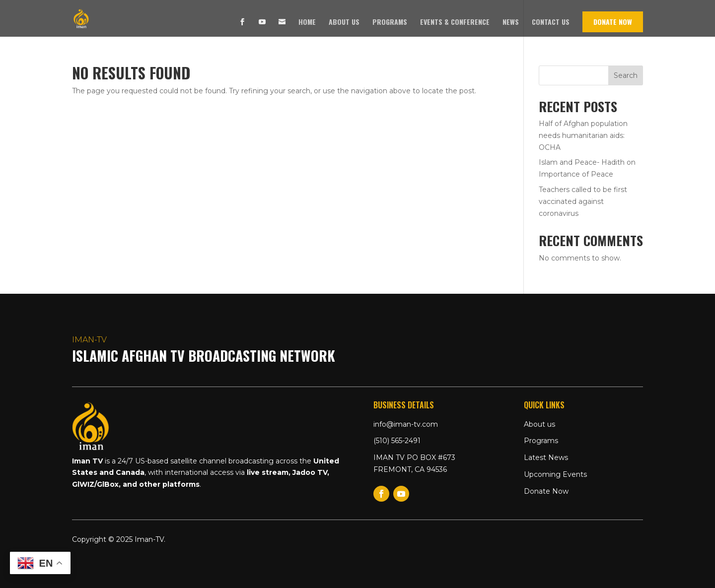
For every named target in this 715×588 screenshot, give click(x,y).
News (511, 23)
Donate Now (613, 22)
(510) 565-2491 (397, 441)
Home (307, 23)
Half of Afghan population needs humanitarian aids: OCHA (583, 135)
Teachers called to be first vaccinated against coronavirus (583, 201)
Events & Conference (455, 23)
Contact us (551, 23)
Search (626, 75)
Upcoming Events (555, 474)
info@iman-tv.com (406, 424)
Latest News (546, 457)
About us (344, 23)
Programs (390, 23)
